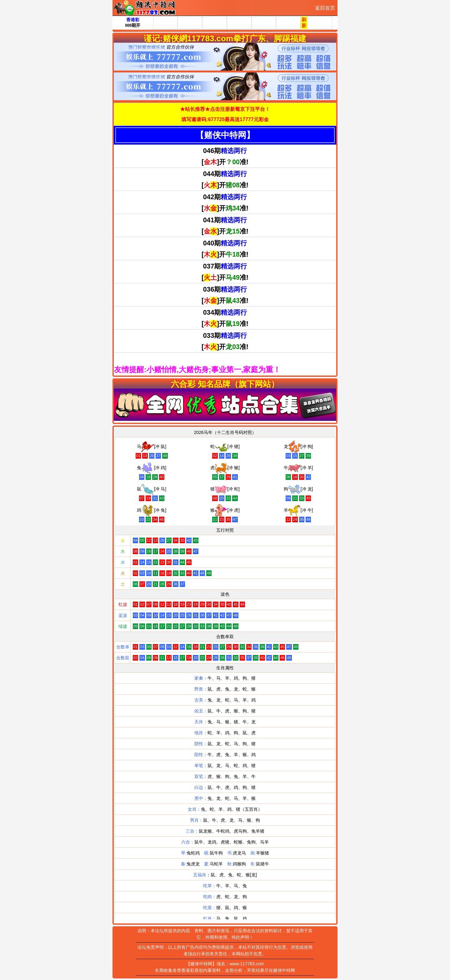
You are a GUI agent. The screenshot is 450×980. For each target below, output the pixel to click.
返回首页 (325, 8)
